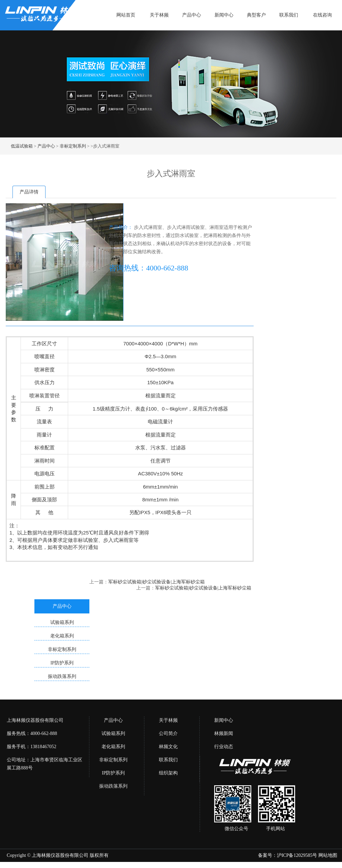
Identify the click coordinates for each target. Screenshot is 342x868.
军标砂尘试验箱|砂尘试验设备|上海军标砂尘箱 (156, 582)
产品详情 (29, 192)
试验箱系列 (113, 733)
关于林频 (159, 15)
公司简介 (168, 733)
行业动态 (224, 747)
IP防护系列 (113, 773)
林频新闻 (224, 733)
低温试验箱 (22, 146)
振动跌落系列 (113, 786)
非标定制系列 (73, 146)
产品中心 (192, 15)
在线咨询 (322, 15)
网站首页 (126, 15)
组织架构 (168, 773)
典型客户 (256, 15)
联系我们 (289, 15)
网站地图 (328, 855)
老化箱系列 (113, 747)
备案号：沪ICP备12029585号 (288, 855)
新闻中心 (224, 15)
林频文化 (168, 747)
